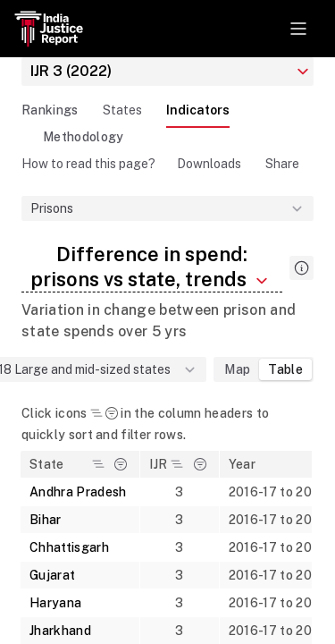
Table (285, 369)
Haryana (55, 603)
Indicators (198, 110)
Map (237, 369)
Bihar (46, 520)
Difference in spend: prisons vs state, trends (151, 267)
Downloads (209, 164)
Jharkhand (60, 631)
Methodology (84, 137)
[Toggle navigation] (298, 29)
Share (282, 164)
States (122, 110)
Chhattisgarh (69, 547)
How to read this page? (88, 164)
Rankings (50, 110)
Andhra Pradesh (78, 492)
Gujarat (52, 575)
